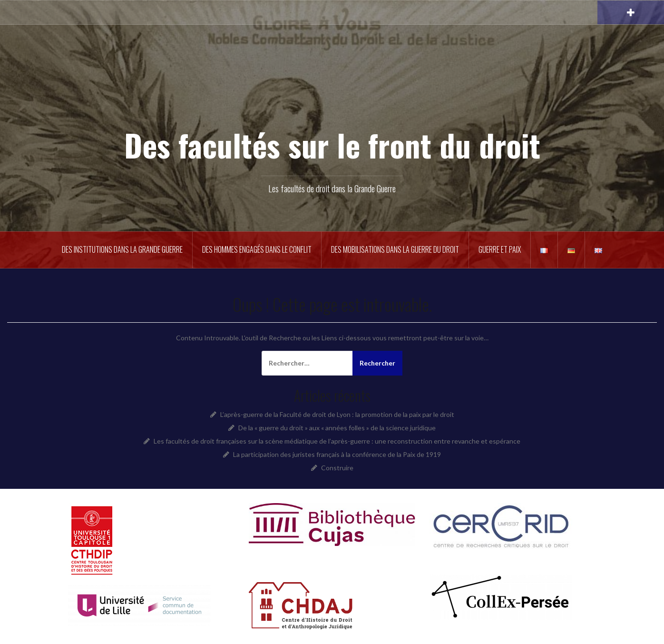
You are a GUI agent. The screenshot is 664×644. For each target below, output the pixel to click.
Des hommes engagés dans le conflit (257, 249)
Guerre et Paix (500, 249)
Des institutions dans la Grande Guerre (122, 249)
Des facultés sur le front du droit (332, 144)
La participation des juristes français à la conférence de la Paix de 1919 (337, 454)
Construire (337, 468)
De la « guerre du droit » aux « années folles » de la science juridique (337, 428)
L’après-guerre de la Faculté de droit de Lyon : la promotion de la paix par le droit (337, 414)
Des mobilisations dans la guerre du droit (395, 249)
